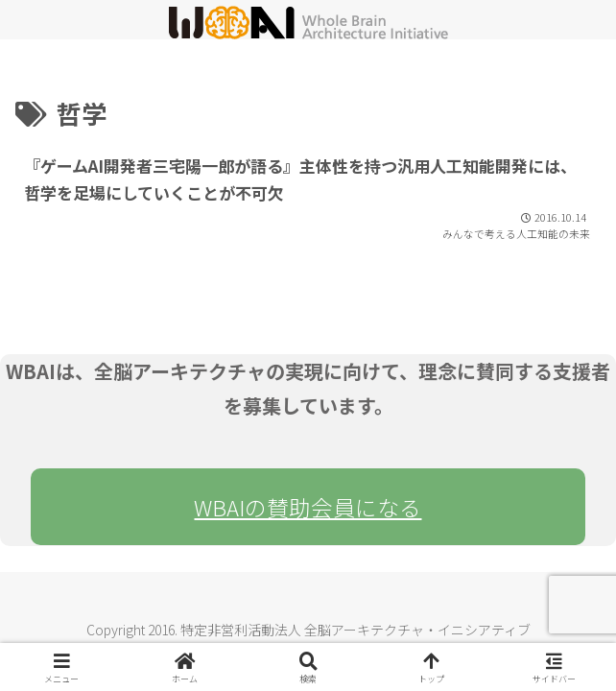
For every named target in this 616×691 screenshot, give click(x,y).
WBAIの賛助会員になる (308, 507)
